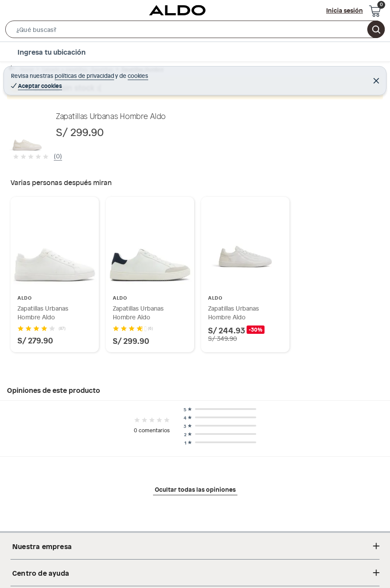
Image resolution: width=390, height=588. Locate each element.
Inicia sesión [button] (345, 10)
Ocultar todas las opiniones (195, 489)
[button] (195, 31)
